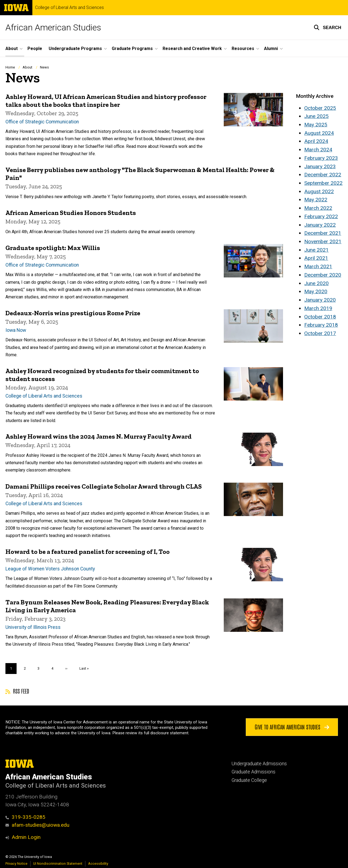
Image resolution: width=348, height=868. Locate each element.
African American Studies (53, 27)
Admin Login (26, 837)
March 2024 (318, 150)
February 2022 (321, 216)
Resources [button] (243, 49)
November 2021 (323, 241)
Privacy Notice (16, 864)
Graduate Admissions (254, 772)
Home (10, 67)
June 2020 (316, 283)
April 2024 (316, 141)
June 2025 (316, 116)
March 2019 (318, 308)
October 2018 (320, 317)
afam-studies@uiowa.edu (37, 825)
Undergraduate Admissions (259, 764)
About (27, 67)
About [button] (12, 49)
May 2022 (316, 200)
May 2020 (316, 291)
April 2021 (316, 258)
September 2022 (323, 183)
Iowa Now (16, 330)
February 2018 (321, 325)
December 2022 (323, 175)
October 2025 (320, 108)
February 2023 (321, 158)
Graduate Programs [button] (132, 49)
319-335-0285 (25, 817)
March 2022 (318, 208)
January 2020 (320, 300)
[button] (327, 27)
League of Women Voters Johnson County (50, 569)
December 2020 (323, 275)
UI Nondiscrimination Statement (58, 864)
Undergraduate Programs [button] (75, 49)
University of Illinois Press (33, 627)
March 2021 (318, 266)
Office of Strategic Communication (42, 121)
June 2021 (316, 250)
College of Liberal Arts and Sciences (69, 8)
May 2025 (316, 125)
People (35, 49)
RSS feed (17, 691)
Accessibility (98, 864)
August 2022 (319, 191)
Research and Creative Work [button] (192, 49)
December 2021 (323, 233)
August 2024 (319, 133)
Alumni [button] (271, 49)
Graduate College (249, 780)
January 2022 (320, 225)
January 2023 (320, 166)
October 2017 (320, 333)
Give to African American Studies (292, 727)
